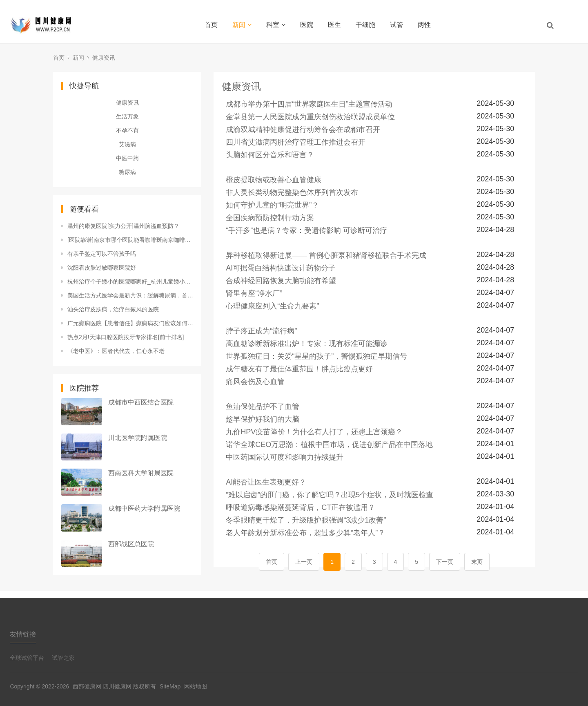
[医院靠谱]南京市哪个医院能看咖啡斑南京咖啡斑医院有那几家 (130, 240)
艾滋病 (127, 144)
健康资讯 (104, 58)
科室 (276, 25)
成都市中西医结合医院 (141, 402)
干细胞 (365, 25)
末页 (477, 562)
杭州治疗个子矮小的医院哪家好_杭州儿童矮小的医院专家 (130, 282)
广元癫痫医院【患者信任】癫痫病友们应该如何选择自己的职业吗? (130, 323)
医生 (334, 25)
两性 (424, 25)
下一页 (445, 562)
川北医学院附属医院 (138, 438)
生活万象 (127, 116)
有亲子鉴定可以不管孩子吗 (102, 254)
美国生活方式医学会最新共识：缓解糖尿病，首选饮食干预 (130, 295)
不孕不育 (127, 130)
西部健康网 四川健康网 (102, 686)
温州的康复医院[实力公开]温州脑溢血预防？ (123, 226)
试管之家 (63, 658)
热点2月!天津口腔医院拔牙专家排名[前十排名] (126, 337)
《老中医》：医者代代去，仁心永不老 (116, 351)
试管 (396, 25)
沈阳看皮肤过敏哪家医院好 (102, 268)
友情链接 (23, 634)
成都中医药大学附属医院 (144, 508)
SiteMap (170, 686)
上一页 (304, 562)
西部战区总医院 (131, 544)
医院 (307, 25)
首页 (211, 25)
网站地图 (196, 686)
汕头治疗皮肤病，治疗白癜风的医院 (113, 309)
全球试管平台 (27, 658)
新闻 (242, 25)
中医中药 (127, 158)
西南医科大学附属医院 (141, 473)
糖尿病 (127, 172)
